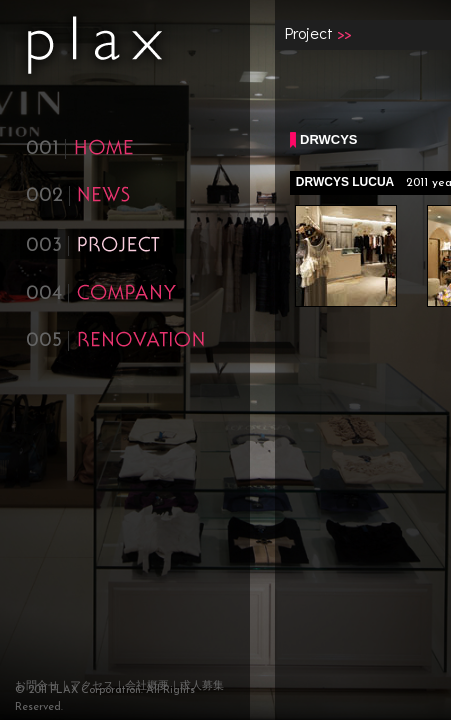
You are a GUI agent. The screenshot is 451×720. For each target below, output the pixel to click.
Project (309, 32)
